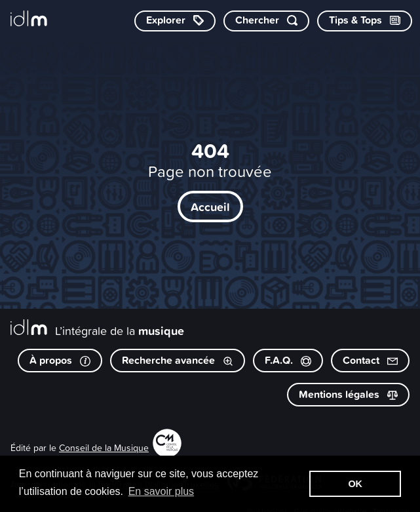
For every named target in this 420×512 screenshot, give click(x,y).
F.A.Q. (288, 360)
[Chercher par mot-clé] (266, 21)
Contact (370, 360)
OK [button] (355, 484)
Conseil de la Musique (104, 447)
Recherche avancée (178, 360)
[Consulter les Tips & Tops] (365, 21)
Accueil (210, 207)
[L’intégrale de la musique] (29, 20)
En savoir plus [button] (162, 491)
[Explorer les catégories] (175, 21)
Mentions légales (348, 394)
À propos (60, 360)
